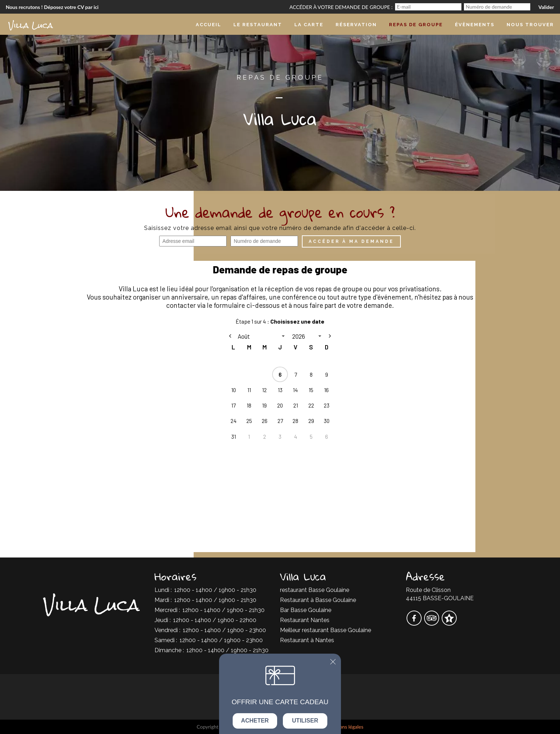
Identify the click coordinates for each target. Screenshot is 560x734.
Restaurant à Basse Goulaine (318, 600)
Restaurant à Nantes (307, 640)
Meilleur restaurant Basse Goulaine (326, 630)
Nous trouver (530, 25)
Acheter (255, 721)
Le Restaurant (258, 25)
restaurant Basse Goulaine (315, 590)
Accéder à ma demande (351, 241)
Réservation (356, 25)
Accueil (208, 25)
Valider (546, 7)
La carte (309, 25)
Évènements (475, 25)
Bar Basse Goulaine (306, 610)
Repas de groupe (416, 25)
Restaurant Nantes (305, 620)
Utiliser (305, 721)
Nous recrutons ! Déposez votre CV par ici (52, 7)
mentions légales (345, 727)
